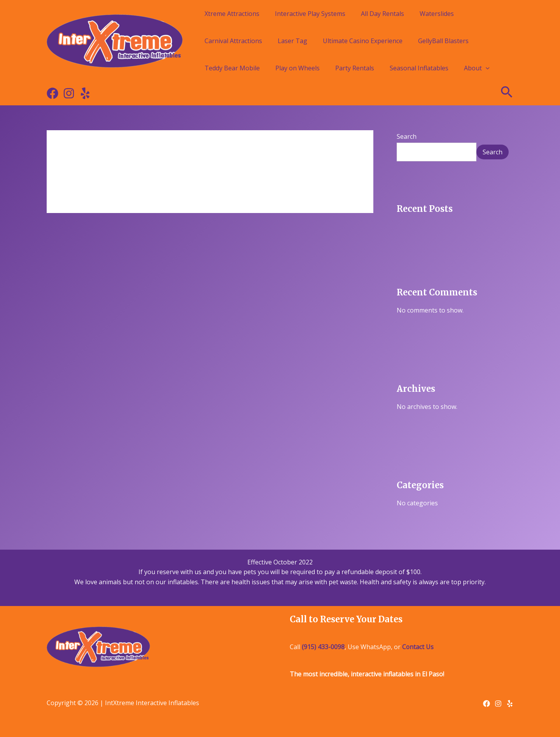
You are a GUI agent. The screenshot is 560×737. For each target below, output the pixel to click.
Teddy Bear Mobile (232, 68)
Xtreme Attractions (232, 14)
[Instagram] (69, 93)
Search (407, 136)
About (477, 68)
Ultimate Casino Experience (363, 41)
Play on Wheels (297, 68)
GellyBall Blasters (443, 41)
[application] (486, 68)
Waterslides (437, 14)
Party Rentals (355, 68)
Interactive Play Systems (310, 14)
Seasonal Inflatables (419, 68)
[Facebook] (52, 93)
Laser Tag (292, 41)
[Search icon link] (507, 93)
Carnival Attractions (233, 41)
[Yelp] (85, 93)
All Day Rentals (382, 14)
